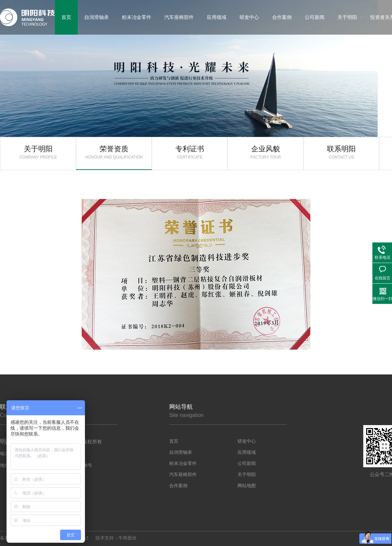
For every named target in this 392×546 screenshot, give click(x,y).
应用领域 (247, 452)
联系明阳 (341, 152)
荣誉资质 (114, 152)
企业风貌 (266, 152)
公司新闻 (247, 463)
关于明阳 (38, 152)
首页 (174, 441)
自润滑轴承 (181, 452)
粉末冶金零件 (183, 463)
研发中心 (247, 441)
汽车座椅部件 (183, 474)
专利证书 (190, 152)
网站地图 (247, 486)
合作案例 (178, 486)
